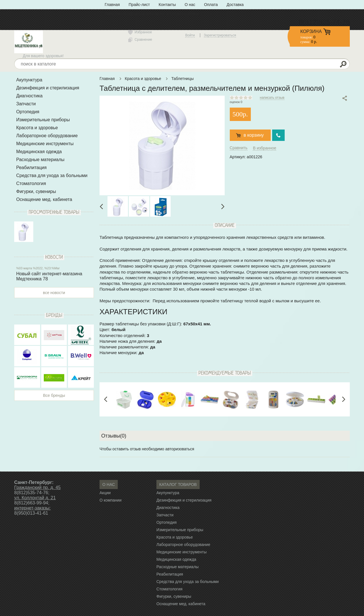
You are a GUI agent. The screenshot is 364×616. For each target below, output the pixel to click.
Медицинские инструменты (45, 144)
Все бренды (54, 395)
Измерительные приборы (43, 120)
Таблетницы (182, 79)
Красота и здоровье (37, 128)
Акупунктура (29, 80)
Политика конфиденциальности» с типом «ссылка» (152, 14)
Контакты (167, 5)
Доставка (235, 5)
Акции (105, 493)
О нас (190, 5)
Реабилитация (31, 168)
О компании (110, 500)
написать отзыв (272, 98)
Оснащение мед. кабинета (44, 199)
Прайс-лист (139, 5)
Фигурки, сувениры (36, 191)
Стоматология (31, 183)
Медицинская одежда (39, 152)
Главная (112, 5)
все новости (54, 293)
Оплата (211, 5)
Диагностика (29, 96)
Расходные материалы (40, 160)
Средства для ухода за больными (52, 175)
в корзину (254, 135)
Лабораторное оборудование (47, 136)
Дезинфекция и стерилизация (48, 88)
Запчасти (26, 104)
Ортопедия (28, 112)
